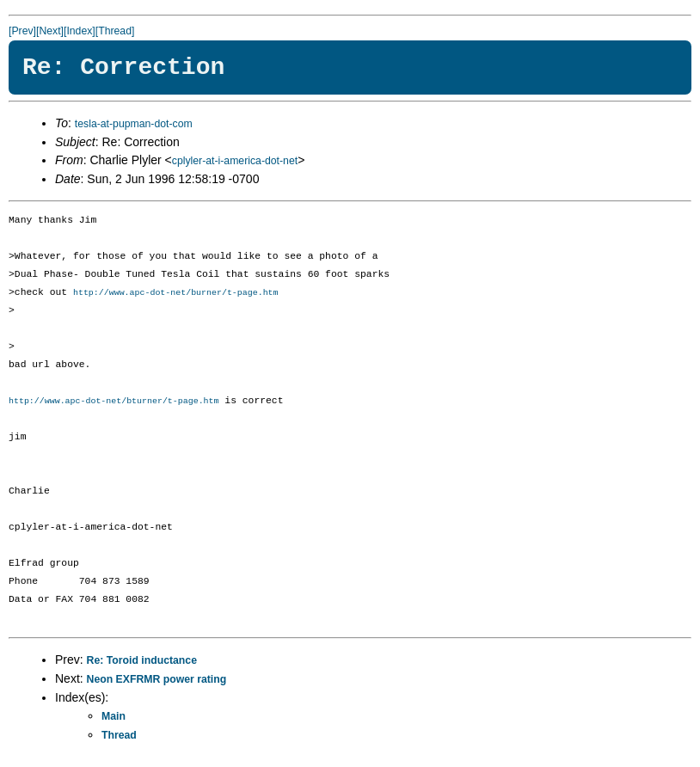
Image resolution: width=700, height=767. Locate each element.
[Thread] (115, 31)
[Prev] (22, 31)
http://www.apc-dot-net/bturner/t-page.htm (114, 402)
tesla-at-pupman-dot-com (134, 124)
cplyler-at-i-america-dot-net (235, 161)
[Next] (50, 31)
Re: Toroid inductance (142, 662)
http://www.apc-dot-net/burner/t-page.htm (176, 293)
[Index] (80, 31)
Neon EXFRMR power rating (157, 681)
